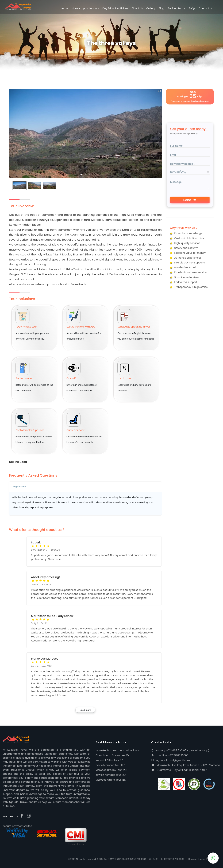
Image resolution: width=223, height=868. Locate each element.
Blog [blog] (161, 8)
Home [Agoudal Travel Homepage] (64, 8)
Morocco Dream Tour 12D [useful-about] (111, 770)
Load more (85, 710)
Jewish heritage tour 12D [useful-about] (111, 775)
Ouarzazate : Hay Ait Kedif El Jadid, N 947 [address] (179, 770)
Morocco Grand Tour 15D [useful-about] (111, 780)
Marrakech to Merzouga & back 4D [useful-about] (117, 750)
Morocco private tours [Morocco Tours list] (85, 8)
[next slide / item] (159, 133)
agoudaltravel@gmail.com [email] (170, 760)
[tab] (85, 487)
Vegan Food (85, 487)
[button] (81, 174)
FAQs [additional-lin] (192, 8)
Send (190, 200)
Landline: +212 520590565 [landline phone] (170, 755)
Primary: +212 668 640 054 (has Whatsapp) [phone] (180, 750)
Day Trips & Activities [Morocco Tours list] (115, 8)
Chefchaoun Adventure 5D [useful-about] (112, 755)
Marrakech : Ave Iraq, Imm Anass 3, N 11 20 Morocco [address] (186, 765)
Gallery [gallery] (151, 8)
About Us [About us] (137, 8)
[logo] (18, 7)
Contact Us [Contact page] (206, 8)
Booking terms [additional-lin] (177, 8)
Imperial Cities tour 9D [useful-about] (109, 760)
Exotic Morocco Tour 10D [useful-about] (110, 765)
